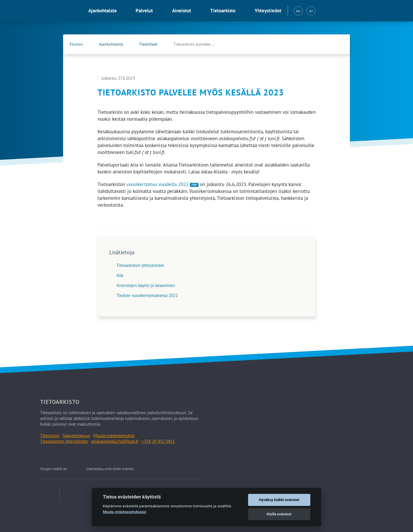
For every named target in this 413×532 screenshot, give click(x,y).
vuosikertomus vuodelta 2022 (162, 184)
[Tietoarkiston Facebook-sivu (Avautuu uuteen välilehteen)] (326, 44)
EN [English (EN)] (298, 11)
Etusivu (76, 44)
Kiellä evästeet (279, 514)
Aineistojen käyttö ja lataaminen (146, 285)
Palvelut (144, 11)
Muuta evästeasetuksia (114, 436)
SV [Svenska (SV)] (311, 11)
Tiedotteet (148, 44)
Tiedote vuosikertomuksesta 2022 (147, 295)
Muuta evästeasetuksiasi (124, 512)
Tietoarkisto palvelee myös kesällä (201, 44)
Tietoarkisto (223, 11)
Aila (120, 275)
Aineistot (182, 11)
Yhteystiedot (268, 11)
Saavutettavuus (76, 436)
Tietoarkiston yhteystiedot (140, 265)
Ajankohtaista (102, 11)
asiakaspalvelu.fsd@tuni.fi (115, 441)
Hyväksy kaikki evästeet (279, 500)
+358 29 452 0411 (158, 441)
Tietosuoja (50, 436)
